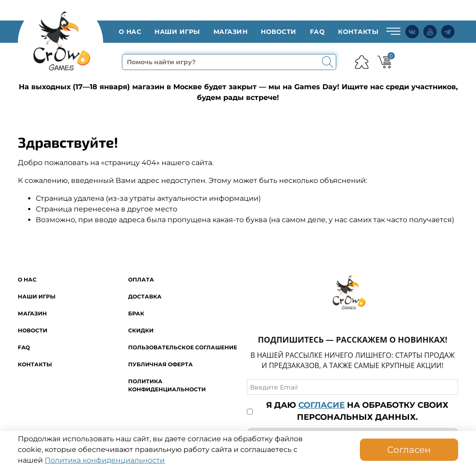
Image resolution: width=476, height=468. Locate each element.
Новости (279, 32)
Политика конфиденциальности (105, 460)
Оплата (141, 280)
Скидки (141, 330)
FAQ (317, 32)
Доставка (145, 296)
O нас (130, 32)
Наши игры (177, 32)
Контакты (358, 32)
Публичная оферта (161, 364)
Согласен (409, 450)
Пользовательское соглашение (183, 347)
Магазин (231, 32)
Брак (136, 313)
